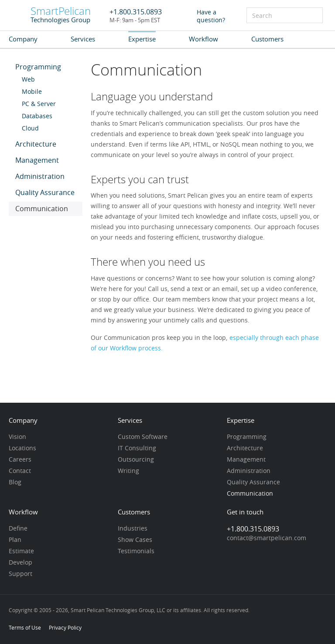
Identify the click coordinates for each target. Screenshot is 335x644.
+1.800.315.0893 (136, 12)
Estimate (21, 552)
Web (28, 80)
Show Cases (135, 540)
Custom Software (143, 437)
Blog (15, 483)
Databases (37, 116)
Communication (42, 209)
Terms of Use (25, 627)
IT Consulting (137, 449)
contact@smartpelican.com (267, 538)
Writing (128, 471)
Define (18, 529)
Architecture (36, 145)
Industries (133, 529)
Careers (20, 460)
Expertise (142, 39)
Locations (22, 449)
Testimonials (136, 552)
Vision (17, 437)
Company (23, 39)
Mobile (32, 92)
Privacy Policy (65, 627)
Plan (15, 540)
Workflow (203, 39)
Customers (267, 39)
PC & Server (39, 104)
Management (37, 161)
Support (21, 574)
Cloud (30, 129)
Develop (21, 563)
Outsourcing (136, 460)
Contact (20, 471)
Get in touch (245, 512)
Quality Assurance (45, 193)
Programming (38, 67)
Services (83, 39)
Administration (40, 177)
